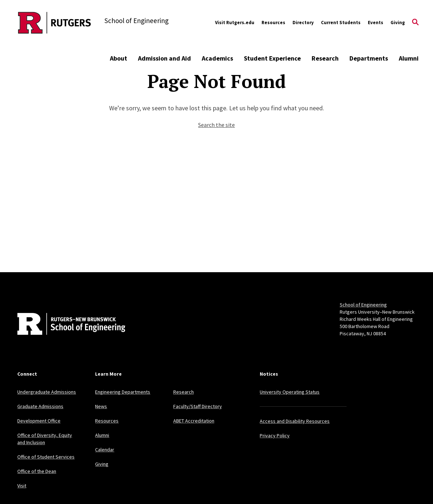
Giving (398, 23)
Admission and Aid (164, 58)
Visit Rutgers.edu (235, 23)
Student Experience (272, 58)
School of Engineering (363, 305)
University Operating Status (290, 392)
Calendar (105, 450)
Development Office (39, 421)
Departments (369, 58)
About (119, 58)
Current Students (341, 23)
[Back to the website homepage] (55, 23)
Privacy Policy (275, 436)
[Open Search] (415, 23)
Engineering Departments (123, 392)
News (101, 406)
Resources (273, 23)
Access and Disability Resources (295, 421)
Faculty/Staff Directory (198, 406)
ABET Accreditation (194, 421)
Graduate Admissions (40, 406)
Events (376, 23)
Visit (22, 486)
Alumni (409, 58)
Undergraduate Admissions (47, 392)
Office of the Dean (37, 471)
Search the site (216, 125)
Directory (303, 23)
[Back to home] (65, 325)
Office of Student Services (46, 457)
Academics (217, 58)
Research (325, 58)
